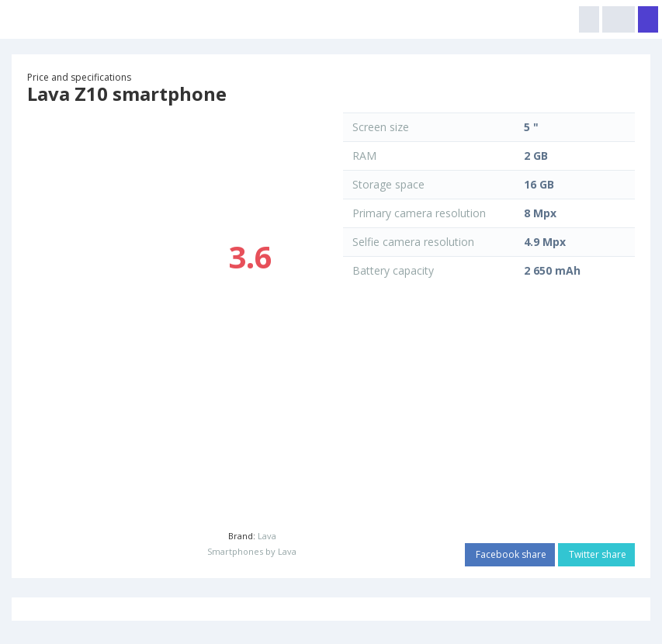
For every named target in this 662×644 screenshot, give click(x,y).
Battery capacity (393, 270)
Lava (267, 536)
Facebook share (510, 554)
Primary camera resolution (419, 213)
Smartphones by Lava (252, 551)
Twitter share (596, 554)
